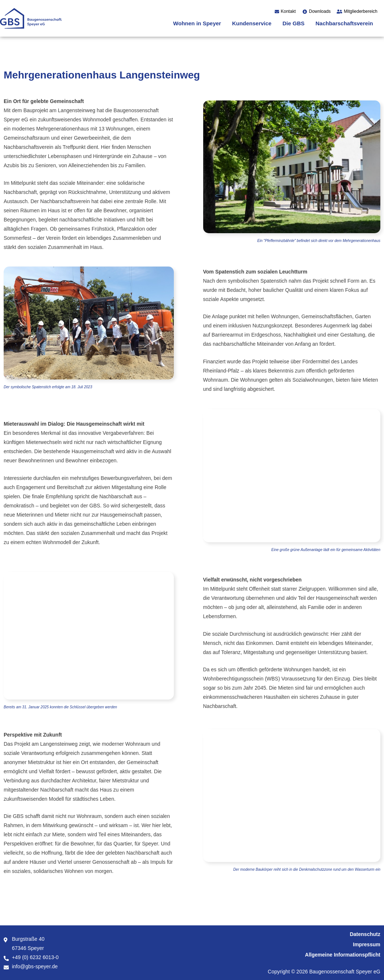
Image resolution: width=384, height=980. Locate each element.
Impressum (367, 944)
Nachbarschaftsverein (344, 23)
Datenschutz (365, 934)
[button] (199, 23)
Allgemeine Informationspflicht (343, 955)
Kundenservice (252, 23)
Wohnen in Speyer (197, 23)
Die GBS (293, 23)
